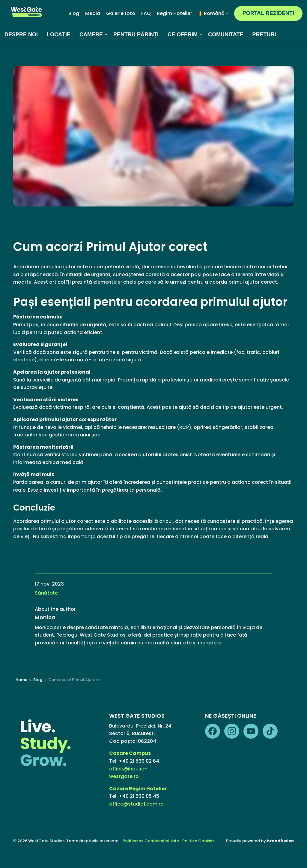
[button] (153, 136)
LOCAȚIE (59, 53)
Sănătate (46, 593)
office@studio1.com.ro (136, 804)
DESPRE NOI (21, 53)
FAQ (146, 31)
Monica (45, 617)
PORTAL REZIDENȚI (268, 31)
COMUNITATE (226, 53)
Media (93, 31)
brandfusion (280, 841)
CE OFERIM (183, 53)
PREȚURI (264, 53)
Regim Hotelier (174, 31)
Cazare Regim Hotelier (138, 789)
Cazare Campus (130, 753)
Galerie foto (121, 31)
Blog (74, 31)
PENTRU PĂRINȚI (136, 53)
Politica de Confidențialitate (151, 841)
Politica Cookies (198, 841)
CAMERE (91, 53)
